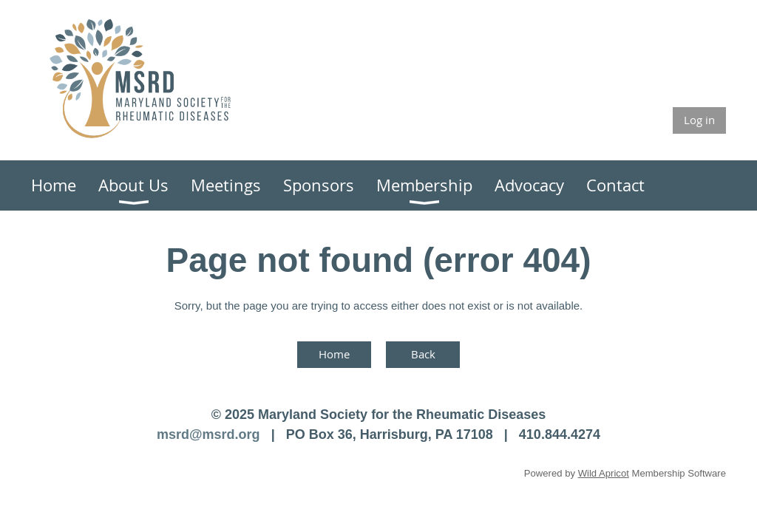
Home (334, 354)
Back (423, 354)
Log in (699, 120)
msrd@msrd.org (208, 434)
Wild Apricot (604, 473)
